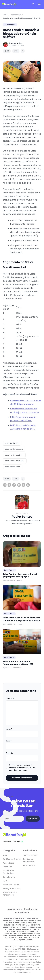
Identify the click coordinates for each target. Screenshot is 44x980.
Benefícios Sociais (11, 885)
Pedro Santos (22, 517)
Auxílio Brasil (9, 863)
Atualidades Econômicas (9, 872)
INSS (5, 855)
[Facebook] (9, 485)
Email (9, 741)
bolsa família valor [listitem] (12, 467)
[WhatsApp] (28, 485)
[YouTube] (19, 485)
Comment (11, 698)
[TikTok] (14, 485)
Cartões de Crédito (12, 859)
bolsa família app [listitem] (12, 443)
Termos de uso (30, 855)
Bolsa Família (16, 15)
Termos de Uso (15, 909)
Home (5, 15)
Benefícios (8, 867)
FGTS (5, 881)
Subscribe (33, 819)
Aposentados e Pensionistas (10, 894)
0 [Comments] (16, 51)
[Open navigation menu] (39, 4)
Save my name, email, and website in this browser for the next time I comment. (22, 768)
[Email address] (13, 819)
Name (9, 729)
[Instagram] (5, 485)
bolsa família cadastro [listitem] (14, 449)
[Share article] (23, 51)
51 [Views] (7, 51)
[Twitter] (23, 485)
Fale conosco (29, 866)
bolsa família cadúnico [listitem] (14, 455)
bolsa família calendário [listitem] (15, 461)
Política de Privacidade (29, 860)
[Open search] (33, 4)
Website (9, 753)
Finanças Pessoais (11, 889)
